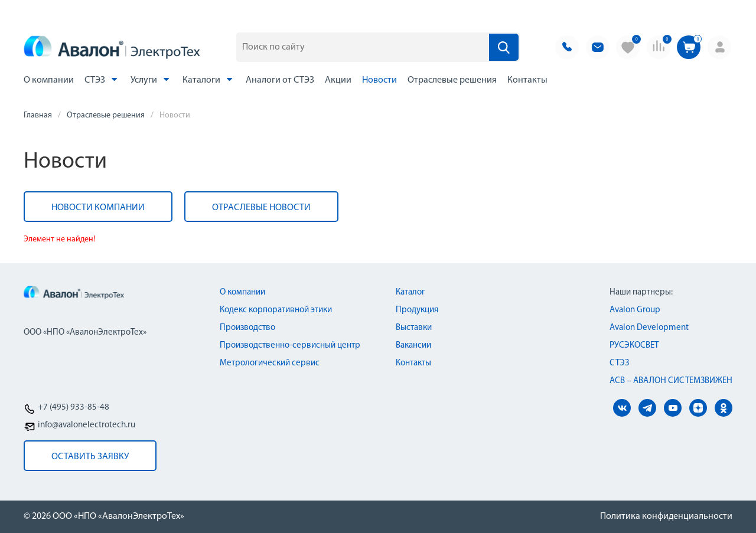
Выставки (414, 328)
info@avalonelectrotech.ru (87, 425)
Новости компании (98, 208)
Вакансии (413, 346)
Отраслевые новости (261, 208)
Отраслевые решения (452, 80)
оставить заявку (90, 457)
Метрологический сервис (270, 363)
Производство (247, 328)
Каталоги (209, 79)
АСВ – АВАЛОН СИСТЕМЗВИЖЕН (671, 381)
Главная (38, 115)
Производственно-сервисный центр (290, 346)
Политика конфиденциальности (666, 516)
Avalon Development (649, 328)
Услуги (151, 79)
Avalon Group (635, 310)
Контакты (527, 80)
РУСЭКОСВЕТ (634, 346)
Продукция (417, 310)
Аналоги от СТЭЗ (280, 80)
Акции (338, 80)
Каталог (410, 292)
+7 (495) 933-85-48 (74, 408)
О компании (49, 80)
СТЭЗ (102, 79)
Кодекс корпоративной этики (276, 310)
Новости (379, 80)
